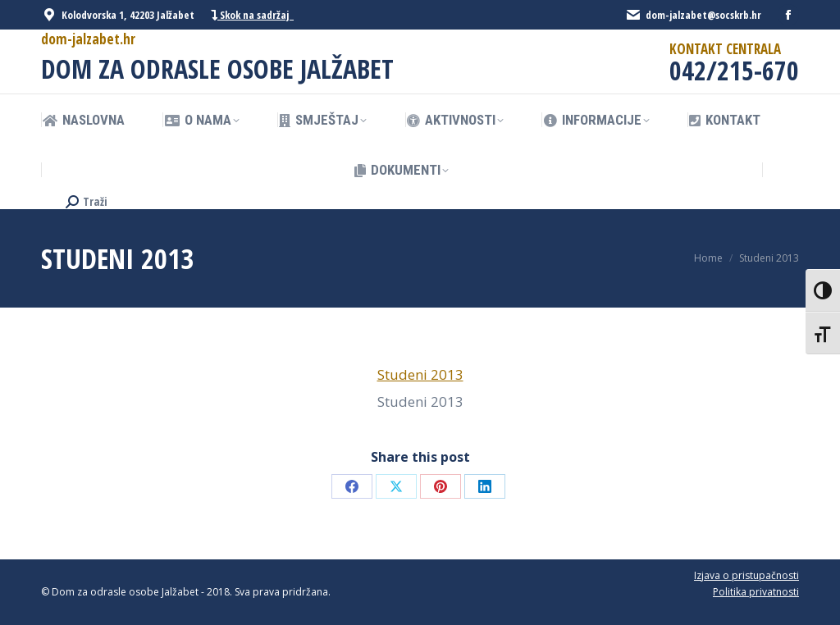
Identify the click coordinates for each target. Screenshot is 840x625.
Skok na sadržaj (252, 15)
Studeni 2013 (420, 374)
